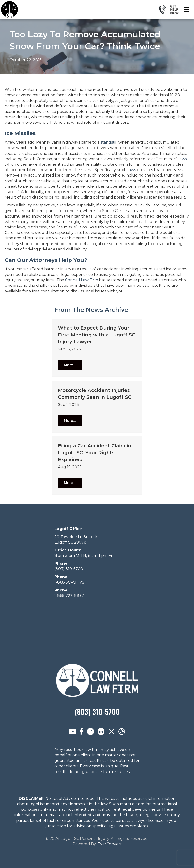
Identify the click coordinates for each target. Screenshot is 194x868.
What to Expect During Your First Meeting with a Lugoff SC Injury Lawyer (97, 335)
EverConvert (110, 844)
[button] (70, 365)
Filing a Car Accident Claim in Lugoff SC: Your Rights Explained (95, 453)
